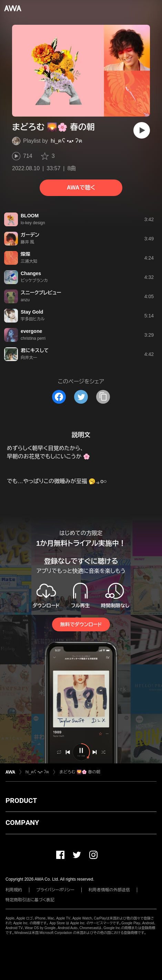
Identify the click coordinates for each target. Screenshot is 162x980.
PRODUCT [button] (21, 801)
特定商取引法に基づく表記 (30, 900)
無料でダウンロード (81, 624)
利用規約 (14, 890)
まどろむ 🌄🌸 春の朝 (80, 772)
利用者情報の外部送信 (109, 890)
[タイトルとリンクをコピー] (103, 397)
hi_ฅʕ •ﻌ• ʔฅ (67, 141)
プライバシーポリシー (55, 890)
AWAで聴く (81, 188)
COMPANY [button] (22, 823)
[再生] (142, 130)
